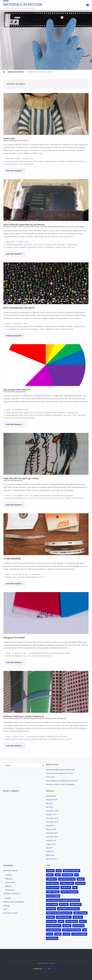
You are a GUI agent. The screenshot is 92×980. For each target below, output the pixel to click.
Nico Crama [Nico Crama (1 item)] (51, 921)
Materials (61, 162)
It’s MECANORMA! (12, 559)
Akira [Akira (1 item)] (59, 871)
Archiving (28, 162)
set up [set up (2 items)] (50, 934)
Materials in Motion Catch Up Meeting (60, 784)
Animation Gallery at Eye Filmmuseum (60, 770)
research (50, 329)
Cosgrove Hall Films (14, 164)
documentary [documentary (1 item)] (52, 883)
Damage (13, 329)
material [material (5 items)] (50, 917)
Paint (42, 329)
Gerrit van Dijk (39, 656)
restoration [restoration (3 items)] (78, 926)
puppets (83, 162)
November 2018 (52, 822)
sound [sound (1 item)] (58, 934)
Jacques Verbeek (44, 415)
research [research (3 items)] (67, 926)
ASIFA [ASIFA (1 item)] (58, 875)
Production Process (11, 913)
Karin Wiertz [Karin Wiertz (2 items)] (76, 904)
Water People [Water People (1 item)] (52, 938)
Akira (16, 247)
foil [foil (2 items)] (75, 888)
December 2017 (52, 833)
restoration (69, 247)
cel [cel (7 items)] (76, 875)
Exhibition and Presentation (14, 902)
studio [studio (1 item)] (66, 934)
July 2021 (49, 803)
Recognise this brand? (14, 637)
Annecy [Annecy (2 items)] (50, 875)
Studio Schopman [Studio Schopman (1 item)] (79, 934)
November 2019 (52, 811)
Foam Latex (50, 777)
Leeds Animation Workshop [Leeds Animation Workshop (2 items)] (68, 909)
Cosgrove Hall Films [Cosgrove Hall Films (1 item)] (67, 879)
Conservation (50, 162)
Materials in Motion (23, 4)
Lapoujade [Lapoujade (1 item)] (51, 909)
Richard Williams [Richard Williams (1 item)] (54, 930)
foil (15, 577)
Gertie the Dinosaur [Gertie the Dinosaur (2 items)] (69, 892)
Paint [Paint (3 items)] (61, 921)
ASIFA (40, 247)
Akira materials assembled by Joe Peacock (62, 781)
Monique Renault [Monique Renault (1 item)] (64, 917)
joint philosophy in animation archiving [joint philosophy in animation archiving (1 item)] (63, 900)
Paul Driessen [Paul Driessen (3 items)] (72, 921)
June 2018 (50, 826)
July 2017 (49, 848)
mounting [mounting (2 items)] (78, 917)
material (51, 247)
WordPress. (55, 969)
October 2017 (51, 840)
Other (69, 327)
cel (45, 247)
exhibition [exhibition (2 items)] (80, 883)
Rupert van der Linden (64, 329)
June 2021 (50, 807)
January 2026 (51, 796)
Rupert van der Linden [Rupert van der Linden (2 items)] (72, 930)
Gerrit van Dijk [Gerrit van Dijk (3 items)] (53, 892)
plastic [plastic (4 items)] (83, 921)
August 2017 (51, 844)
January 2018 (51, 829)
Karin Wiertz (57, 415)
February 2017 (52, 859)
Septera (45, 969)
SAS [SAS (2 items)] (85, 930)
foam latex (29, 164)
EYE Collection (24, 329)
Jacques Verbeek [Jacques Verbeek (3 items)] (53, 896)
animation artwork (28, 247)
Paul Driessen (78, 498)
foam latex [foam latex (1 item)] (66, 888)
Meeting (6, 905)
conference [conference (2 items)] (52, 879)
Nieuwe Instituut (57, 739)
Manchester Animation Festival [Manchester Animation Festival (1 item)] (59, 913)
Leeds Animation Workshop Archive (60, 773)
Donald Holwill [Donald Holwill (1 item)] (67, 883)
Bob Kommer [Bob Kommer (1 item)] (68, 875)
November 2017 (52, 837)
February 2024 (52, 800)
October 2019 (51, 814)
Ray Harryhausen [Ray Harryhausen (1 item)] (54, 926)
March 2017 (50, 855)
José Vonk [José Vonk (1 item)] (64, 904)
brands (9, 577)
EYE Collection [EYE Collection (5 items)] (53, 888)
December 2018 (52, 818)
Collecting (38, 162)
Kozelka (53, 498)
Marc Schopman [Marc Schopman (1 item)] (80, 913)
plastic (59, 247)
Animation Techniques (33, 327)
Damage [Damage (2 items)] (81, 879)
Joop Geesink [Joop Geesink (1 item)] (52, 904)
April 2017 (50, 851)
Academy (9, 247)
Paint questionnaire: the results (19, 308)
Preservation (72, 162)
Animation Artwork (16, 72)
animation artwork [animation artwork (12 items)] (71, 871)
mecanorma (31, 577)
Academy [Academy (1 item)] (50, 871)
